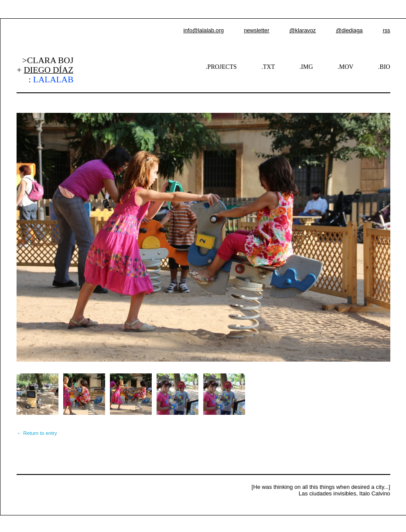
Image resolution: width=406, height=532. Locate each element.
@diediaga (349, 30)
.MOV (345, 67)
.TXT (268, 67)
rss (387, 30)
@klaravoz (303, 30)
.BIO (384, 67)
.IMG (306, 67)
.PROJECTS (221, 67)
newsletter (256, 30)
